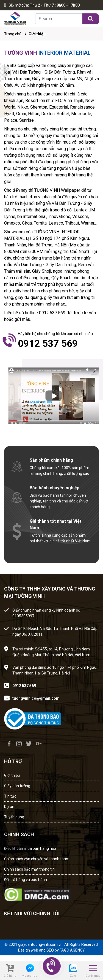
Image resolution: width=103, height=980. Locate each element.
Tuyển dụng (14, 817)
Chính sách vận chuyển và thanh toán (36, 859)
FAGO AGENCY (72, 950)
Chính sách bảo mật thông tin (29, 869)
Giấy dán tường (17, 786)
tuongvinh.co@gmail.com (36, 698)
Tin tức (10, 796)
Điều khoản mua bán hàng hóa (30, 848)
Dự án (9, 807)
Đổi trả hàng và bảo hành (26, 880)
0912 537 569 (24, 686)
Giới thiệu (12, 775)
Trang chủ (13, 34)
